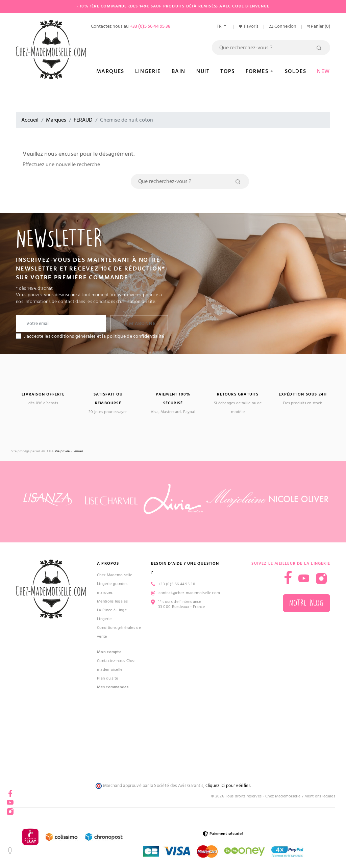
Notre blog (306, 603)
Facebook (10, 791)
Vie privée (62, 451)
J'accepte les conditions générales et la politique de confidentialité (94, 336)
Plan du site (108, 678)
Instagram (10, 809)
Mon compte (109, 652)
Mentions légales (112, 601)
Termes (78, 451)
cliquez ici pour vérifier (228, 786)
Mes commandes (113, 687)
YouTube (10, 800)
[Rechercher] (271, 48)
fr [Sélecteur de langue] (220, 26)
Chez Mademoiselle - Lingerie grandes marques (116, 584)
